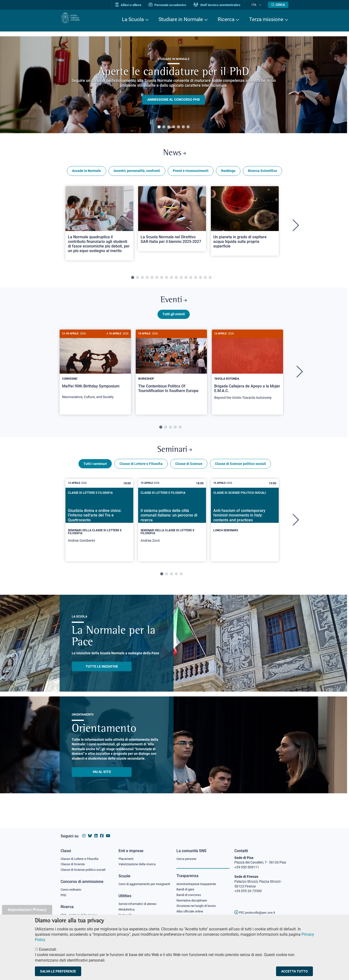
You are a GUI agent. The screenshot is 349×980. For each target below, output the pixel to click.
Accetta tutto (294, 971)
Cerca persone (187, 854)
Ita (258, 5)
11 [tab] (181, 281)
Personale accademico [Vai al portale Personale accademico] (175, 5)
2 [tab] (164, 127)
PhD (64, 892)
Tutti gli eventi (174, 320)
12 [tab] (186, 281)
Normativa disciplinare (193, 898)
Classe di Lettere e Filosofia (141, 473)
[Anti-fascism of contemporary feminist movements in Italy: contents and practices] (245, 526)
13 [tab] (191, 281)
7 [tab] (188, 127)
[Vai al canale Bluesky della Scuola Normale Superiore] (90, 831)
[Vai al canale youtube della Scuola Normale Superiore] (108, 831)
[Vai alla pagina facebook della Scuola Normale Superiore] (102, 831)
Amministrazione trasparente (198, 880)
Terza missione (266, 19)
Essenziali (48, 949)
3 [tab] (169, 127)
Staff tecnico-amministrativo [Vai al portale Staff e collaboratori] (225, 5)
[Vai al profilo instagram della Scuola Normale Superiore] (84, 831)
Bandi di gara (186, 886)
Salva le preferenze (58, 971)
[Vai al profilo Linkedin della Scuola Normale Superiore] (96, 831)
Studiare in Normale (181, 19)
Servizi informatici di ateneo (139, 905)
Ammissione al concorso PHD (174, 100)
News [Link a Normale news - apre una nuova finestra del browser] (175, 155)
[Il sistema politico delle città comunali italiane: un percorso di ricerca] (172, 530)
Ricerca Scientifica (262, 174)
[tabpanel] (174, 85)
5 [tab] (178, 127)
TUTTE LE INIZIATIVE (102, 676)
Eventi (174, 305)
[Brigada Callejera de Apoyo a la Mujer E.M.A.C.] (247, 374)
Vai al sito (102, 781)
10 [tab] (176, 281)
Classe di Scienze (189, 473)
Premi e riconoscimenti (191, 174)
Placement (127, 854)
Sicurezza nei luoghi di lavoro (198, 903)
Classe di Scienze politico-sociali (240, 473)
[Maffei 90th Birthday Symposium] (95, 373)
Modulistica (127, 911)
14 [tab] (196, 281)
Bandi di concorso (190, 892)
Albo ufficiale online (191, 910)
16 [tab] (205, 281)
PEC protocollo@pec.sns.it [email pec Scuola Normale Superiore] (257, 908)
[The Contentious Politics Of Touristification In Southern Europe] (171, 371)
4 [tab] (174, 127)
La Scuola (133, 19)
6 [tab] (183, 127)
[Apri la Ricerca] (278, 5)
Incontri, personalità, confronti (137, 174)
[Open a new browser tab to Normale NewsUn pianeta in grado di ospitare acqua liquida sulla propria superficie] (245, 224)
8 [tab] (167, 281)
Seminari (175, 458)
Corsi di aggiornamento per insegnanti (139, 883)
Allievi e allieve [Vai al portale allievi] (136, 5)
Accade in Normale (87, 174)
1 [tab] (159, 127)
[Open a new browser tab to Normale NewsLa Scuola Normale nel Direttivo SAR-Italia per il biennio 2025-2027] (172, 222)
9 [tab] (171, 281)
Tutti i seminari (95, 473)
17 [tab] (210, 281)
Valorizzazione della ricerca (139, 860)
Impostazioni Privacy (27, 910)
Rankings (228, 174)
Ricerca (226, 19)
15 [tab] (200, 281)
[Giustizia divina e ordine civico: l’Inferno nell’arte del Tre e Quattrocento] (99, 530)
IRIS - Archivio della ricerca (80, 912)
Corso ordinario (72, 886)
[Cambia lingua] (261, 5)
